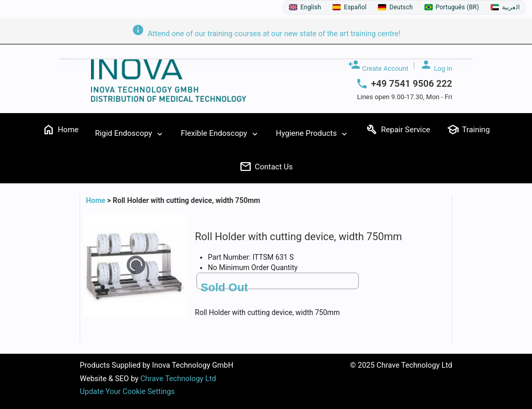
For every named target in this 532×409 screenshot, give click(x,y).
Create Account (378, 65)
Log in (436, 65)
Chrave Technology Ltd (178, 379)
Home (96, 200)
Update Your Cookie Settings (127, 392)
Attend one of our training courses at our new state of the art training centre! (266, 34)
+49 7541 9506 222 (412, 84)
